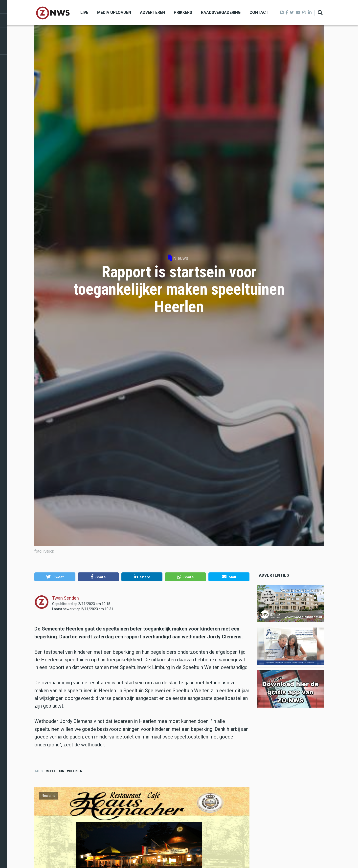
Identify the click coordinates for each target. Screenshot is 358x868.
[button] (55, 577)
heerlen (76, 771)
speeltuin (56, 771)
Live (84, 12)
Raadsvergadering (221, 12)
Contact (259, 12)
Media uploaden (114, 12)
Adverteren (152, 12)
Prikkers (183, 12)
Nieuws (181, 258)
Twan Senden (66, 598)
